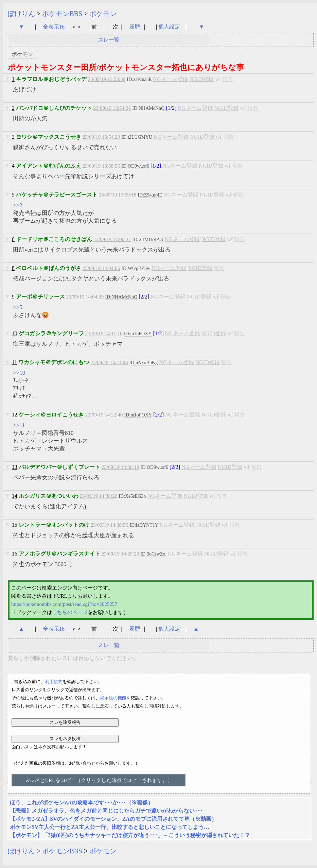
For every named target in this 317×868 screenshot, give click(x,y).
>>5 (18, 307)
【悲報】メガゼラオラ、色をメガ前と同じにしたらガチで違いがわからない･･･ (106, 811)
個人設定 (169, 27)
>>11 (19, 425)
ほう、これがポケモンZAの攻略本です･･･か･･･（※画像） (82, 803)
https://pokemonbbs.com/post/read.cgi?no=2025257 (64, 604)
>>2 (18, 205)
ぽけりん (21, 14)
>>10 (19, 373)
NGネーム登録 (170, 79)
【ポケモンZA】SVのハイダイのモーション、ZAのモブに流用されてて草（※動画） (113, 819)
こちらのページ (70, 612)
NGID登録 (201, 79)
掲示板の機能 (113, 698)
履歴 (135, 27)
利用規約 (54, 682)
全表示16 (54, 27)
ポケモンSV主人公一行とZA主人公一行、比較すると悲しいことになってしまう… (110, 827)
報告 (228, 79)
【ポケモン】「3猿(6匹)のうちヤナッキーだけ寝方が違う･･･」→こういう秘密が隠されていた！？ (130, 835)
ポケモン (103, 14)
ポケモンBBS (62, 14)
